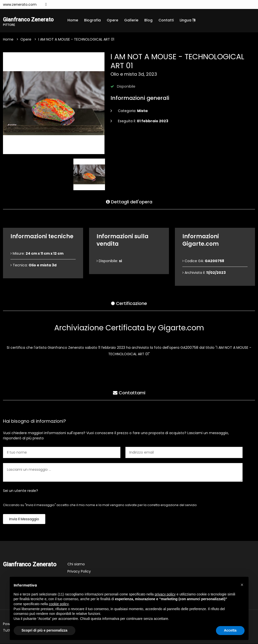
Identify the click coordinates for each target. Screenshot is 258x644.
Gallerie (131, 20)
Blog (148, 20)
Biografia (92, 20)
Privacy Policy (79, 572)
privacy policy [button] (165, 594)
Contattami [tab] (129, 392)
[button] (242, 585)
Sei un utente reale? (21, 491)
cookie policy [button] (59, 604)
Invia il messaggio (24, 520)
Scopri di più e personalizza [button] (45, 630)
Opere (112, 20)
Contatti (166, 20)
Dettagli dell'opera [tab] (129, 201)
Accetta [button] (230, 630)
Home (73, 20)
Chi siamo (76, 565)
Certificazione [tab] (129, 303)
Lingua (187, 20)
